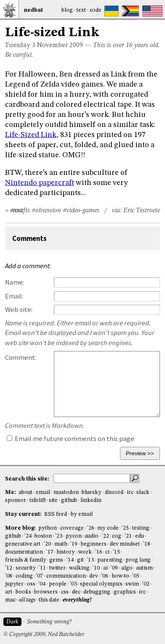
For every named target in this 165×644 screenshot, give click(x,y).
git (80, 560)
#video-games (81, 211)
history (66, 552)
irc (130, 492)
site (53, 500)
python (48, 528)
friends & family (26, 560)
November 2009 (60, 45)
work (85, 552)
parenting (110, 560)
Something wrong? (49, 622)
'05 (136, 576)
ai (105, 568)
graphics (125, 592)
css (65, 592)
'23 (59, 536)
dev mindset (125, 544)
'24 (28, 536)
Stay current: (24, 514)
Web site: (19, 310)
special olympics (101, 584)
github (69, 500)
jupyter (14, 584)
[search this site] (92, 478)
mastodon (66, 492)
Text (81, 10)
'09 (114, 568)
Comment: (21, 358)
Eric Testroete (142, 211)
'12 (9, 568)
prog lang (138, 560)
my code (108, 528)
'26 (91, 528)
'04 (42, 584)
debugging (97, 592)
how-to (120, 576)
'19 (74, 544)
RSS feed (56, 514)
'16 (99, 552)
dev (94, 576)
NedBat (33, 10)
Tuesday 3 (20, 45)
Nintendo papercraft (40, 183)
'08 (9, 576)
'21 (128, 536)
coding (24, 576)
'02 (146, 584)
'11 (42, 568)
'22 (105, 536)
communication (66, 576)
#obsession (46, 211)
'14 (70, 560)
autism (144, 568)
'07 (39, 576)
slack (143, 492)
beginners (94, 544)
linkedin (91, 500)
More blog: (21, 528)
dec (76, 592)
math (61, 544)
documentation (24, 552)
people (58, 584)
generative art (23, 544)
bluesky (92, 492)
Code (96, 10)
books (23, 592)
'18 (147, 544)
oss (31, 584)
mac (10, 600)
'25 (125, 528)
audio (92, 536)
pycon (74, 536)
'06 (105, 576)
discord (114, 492)
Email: (14, 296)
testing (141, 528)
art (9, 592)
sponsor (16, 500)
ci (107, 552)
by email (82, 514)
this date (49, 600)
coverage (72, 528)
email (43, 492)
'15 (116, 552)
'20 (47, 544)
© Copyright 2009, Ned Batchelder (44, 635)
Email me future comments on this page (71, 439)
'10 (96, 568)
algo (127, 568)
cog (117, 536)
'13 (90, 560)
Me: (11, 492)
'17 (50, 552)
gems (56, 560)
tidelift (38, 500)
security (26, 568)
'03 (73, 584)
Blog (67, 10)
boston (43, 536)
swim (132, 584)
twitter (57, 568)
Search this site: (28, 479)
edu (140, 536)
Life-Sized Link (31, 135)
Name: (15, 282)
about (25, 492)
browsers (46, 592)
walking (79, 568)
